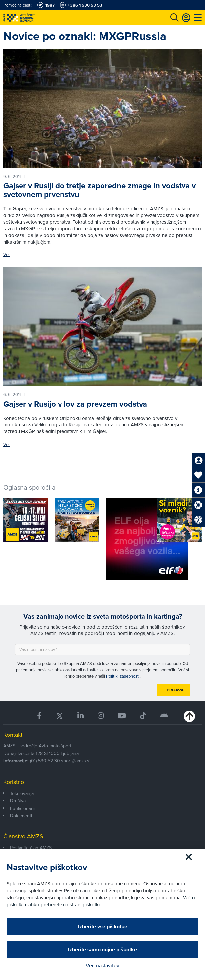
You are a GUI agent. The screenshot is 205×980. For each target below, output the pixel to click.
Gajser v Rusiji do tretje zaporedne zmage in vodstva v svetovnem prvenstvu (100, 190)
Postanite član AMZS (31, 848)
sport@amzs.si (76, 761)
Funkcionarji (22, 808)
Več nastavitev (102, 965)
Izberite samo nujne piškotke (102, 949)
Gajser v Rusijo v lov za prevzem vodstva (75, 404)
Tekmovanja (22, 793)
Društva (18, 801)
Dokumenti (21, 816)
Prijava (175, 690)
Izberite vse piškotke (103, 927)
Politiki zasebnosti (123, 676)
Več (7, 255)
